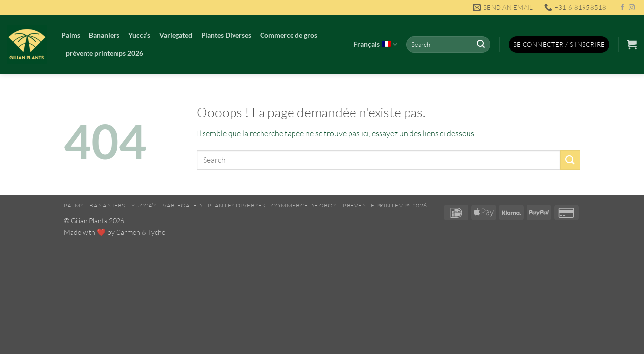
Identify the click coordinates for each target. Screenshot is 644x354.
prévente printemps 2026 (104, 53)
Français (375, 45)
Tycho (157, 232)
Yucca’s (139, 35)
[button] (559, 44)
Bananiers (104, 35)
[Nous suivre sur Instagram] (632, 8)
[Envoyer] (481, 45)
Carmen (128, 232)
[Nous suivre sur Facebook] (622, 8)
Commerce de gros (289, 35)
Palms (71, 35)
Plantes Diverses (226, 35)
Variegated (176, 35)
